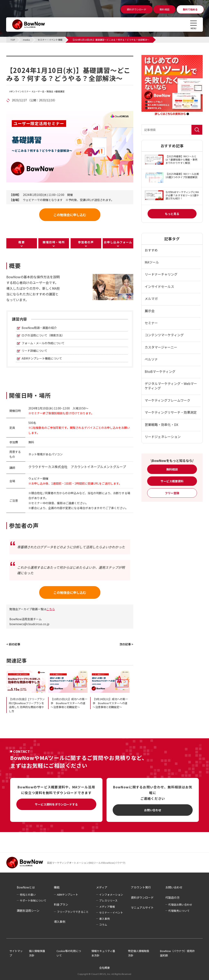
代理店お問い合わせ (180, 905)
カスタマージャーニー (161, 347)
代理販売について (179, 911)
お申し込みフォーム (118, 242)
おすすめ (151, 250)
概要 (22, 242)
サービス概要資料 (172, 481)
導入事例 (60, 922)
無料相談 (172, 469)
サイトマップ (16, 953)
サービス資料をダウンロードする (56, 804)
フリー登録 (172, 493)
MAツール (152, 262)
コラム (103, 925)
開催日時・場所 (54, 242)
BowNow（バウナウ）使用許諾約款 (177, 953)
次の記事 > (126, 644)
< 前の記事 (13, 644)
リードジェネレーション (163, 437)
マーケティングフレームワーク (167, 400)
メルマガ (151, 298)
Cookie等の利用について (69, 953)
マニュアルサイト (142, 907)
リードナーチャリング (161, 274)
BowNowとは (26, 887)
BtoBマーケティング (160, 371)
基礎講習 (60, 91)
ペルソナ (151, 359)
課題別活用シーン (28, 911)
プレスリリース (108, 900)
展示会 (150, 311)
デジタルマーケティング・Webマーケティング (171, 386)
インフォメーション (111, 895)
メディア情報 (107, 907)
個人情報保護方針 (37, 953)
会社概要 (104, 968)
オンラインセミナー (21, 91)
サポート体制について (33, 900)
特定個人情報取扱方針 (139, 953)
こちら (51, 609)
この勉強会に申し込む (70, 215)
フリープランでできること (73, 912)
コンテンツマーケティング (164, 335)
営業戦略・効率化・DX (161, 425)
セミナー (151, 323)
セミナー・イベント (111, 912)
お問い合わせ (153, 810)
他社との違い (28, 895)
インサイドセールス (159, 286)
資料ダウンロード (142, 897)
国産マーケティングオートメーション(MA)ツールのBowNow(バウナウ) (86, 863)
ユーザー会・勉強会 (43, 91)
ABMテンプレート (68, 895)
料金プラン (61, 904)
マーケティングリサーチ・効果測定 (171, 412)
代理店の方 (172, 897)
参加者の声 (86, 242)
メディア (102, 887)
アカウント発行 (141, 887)
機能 (57, 887)
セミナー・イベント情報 (32, 58)
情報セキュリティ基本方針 (103, 953)
